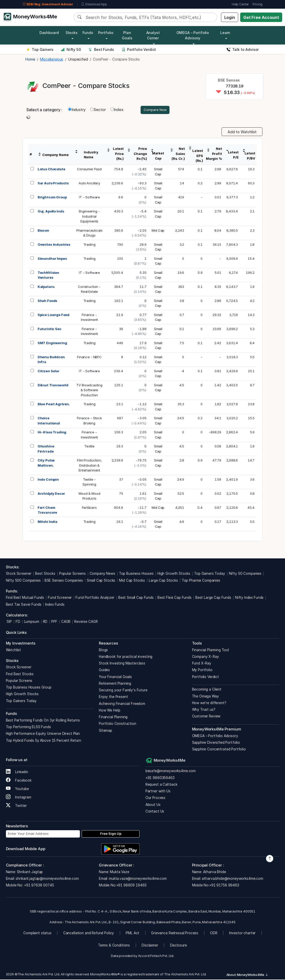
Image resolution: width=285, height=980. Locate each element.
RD (45, 622)
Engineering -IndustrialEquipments (89, 217)
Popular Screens (72, 574)
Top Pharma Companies (201, 581)
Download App (94, 4)
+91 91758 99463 (224, 886)
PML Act (133, 933)
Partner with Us (158, 792)
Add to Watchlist (242, 132)
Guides (104, 671)
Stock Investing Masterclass (122, 664)
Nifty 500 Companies (23, 581)
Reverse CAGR (86, 622)
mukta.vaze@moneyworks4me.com (138, 879)
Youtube (18, 789)
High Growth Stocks (174, 574)
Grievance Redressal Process (175, 933)
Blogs (103, 650)
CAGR (66, 622)
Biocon (43, 231)
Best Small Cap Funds (136, 598)
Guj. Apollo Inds (51, 212)
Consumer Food (89, 170)
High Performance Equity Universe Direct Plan (43, 734)
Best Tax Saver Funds (24, 605)
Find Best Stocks (20, 674)
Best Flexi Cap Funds (175, 598)
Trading (89, 245)
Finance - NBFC (89, 357)
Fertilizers (89, 508)
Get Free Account (261, 17)
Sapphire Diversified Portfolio (216, 743)
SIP (9, 622)
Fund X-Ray (202, 664)
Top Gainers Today (209, 574)
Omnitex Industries (54, 245)
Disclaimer (150, 946)
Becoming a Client (207, 690)
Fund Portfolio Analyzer (95, 598)
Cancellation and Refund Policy (89, 933)
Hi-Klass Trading (52, 433)
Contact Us (155, 812)
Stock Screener (19, 574)
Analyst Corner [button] (153, 35)
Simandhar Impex (52, 259)
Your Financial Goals (115, 677)
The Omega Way (205, 697)
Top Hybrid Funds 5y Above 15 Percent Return (44, 741)
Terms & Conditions (114, 946)
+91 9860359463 (160, 778)
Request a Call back (161, 785)
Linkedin (17, 772)
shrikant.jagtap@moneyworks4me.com (47, 879)
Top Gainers (40, 49)
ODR (214, 933)
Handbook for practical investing (126, 657)
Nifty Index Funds (249, 598)
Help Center (240, 4)
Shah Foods (48, 301)
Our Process (155, 798)
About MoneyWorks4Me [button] (247, 975)
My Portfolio (202, 671)
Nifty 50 (71, 49)
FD (18, 622)
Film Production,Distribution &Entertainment (89, 466)
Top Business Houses (136, 574)
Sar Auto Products (53, 184)
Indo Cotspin (48, 480)
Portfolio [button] (106, 33)
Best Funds (101, 49)
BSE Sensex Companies (64, 581)
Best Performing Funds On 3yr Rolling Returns (43, 721)
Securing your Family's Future (123, 691)
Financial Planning (113, 718)
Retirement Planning (115, 684)
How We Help (109, 711)
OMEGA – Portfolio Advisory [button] (193, 35)
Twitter (17, 806)
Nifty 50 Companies (245, 574)
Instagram (19, 798)
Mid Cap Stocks (132, 581)
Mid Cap (158, 231)
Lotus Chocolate (51, 170)
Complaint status (37, 933)
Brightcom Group (52, 198)
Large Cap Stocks (163, 581)
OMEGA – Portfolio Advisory (215, 736)
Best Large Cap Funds (213, 598)
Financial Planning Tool (211, 650)
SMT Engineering (52, 343)
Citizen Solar (49, 371)
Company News (102, 574)
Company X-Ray (205, 657)
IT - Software (89, 198)
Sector (98, 110)
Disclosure (179, 946)
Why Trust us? (204, 710)
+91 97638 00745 (39, 886)
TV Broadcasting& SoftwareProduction (89, 391)
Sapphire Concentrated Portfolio (219, 750)
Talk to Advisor (243, 49)
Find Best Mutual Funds (25, 598)
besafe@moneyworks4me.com (171, 772)
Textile (89, 447)
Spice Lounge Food (54, 315)
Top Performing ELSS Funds (28, 728)
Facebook (19, 781)
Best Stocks (45, 574)
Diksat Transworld (53, 386)
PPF (54, 622)
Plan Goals (127, 35)
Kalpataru (46, 287)
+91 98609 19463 (131, 886)
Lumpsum (32, 622)
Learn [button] (225, 33)
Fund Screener (60, 598)
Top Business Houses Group (29, 688)
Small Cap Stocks (101, 581)
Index (117, 110)
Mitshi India (48, 522)
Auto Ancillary (89, 184)
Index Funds (55, 605)
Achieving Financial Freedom (122, 704)
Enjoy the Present (113, 697)
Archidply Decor (51, 494)
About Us (153, 805)
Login (230, 17)
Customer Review (206, 717)
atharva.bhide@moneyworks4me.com (232, 879)
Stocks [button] (72, 33)
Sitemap (105, 731)
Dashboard (49, 33)
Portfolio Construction (118, 724)
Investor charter (242, 933)
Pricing (257, 4)
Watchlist (14, 650)
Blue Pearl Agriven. (54, 405)
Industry (77, 110)
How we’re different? (209, 703)
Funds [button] (88, 33)
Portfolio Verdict (139, 49)
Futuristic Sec (50, 329)
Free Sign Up (111, 834)
